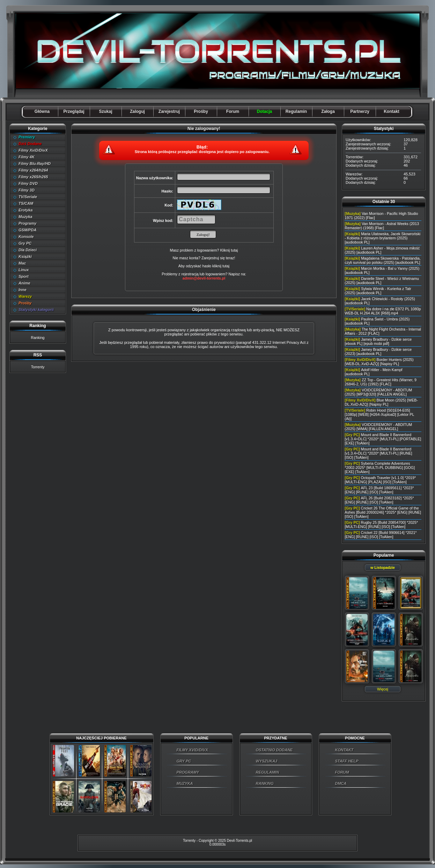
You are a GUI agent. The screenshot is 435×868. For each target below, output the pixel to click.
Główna (42, 111)
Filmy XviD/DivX (33, 150)
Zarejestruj (169, 111)
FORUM (342, 772)
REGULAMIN (268, 772)
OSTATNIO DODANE (274, 750)
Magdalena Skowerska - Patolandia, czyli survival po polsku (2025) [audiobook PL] (382, 260)
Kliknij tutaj (229, 250)
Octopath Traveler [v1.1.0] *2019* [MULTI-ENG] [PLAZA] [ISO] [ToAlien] (380, 480)
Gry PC (25, 243)
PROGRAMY (188, 772)
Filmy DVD (28, 183)
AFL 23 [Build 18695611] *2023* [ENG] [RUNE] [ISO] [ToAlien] (379, 490)
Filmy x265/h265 (33, 177)
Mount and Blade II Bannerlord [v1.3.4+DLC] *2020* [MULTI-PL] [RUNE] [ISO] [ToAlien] (378, 453)
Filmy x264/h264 (33, 170)
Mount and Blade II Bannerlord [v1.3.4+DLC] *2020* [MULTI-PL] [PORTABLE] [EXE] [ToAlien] (383, 439)
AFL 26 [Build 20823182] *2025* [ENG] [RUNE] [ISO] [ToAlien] (379, 500)
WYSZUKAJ (267, 761)
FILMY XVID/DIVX (192, 750)
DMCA (341, 783)
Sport (24, 276)
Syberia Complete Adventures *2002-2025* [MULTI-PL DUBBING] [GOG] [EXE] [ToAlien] (380, 468)
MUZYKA (185, 783)
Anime (24, 283)
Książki (25, 256)
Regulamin (296, 111)
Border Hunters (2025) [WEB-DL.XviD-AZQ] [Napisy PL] (379, 362)
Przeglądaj (74, 111)
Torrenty (38, 367)
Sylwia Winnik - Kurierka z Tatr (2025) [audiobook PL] (378, 291)
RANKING (265, 783)
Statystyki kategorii (36, 310)
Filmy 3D (27, 190)
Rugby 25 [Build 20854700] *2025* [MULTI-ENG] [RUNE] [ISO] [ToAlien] (381, 525)
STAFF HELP (347, 761)
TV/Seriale (28, 197)
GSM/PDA (27, 230)
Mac (22, 263)
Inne (23, 290)
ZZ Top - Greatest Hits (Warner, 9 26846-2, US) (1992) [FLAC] (381, 382)
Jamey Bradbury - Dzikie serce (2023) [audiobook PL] (378, 352)
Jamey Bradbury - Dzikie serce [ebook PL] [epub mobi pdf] (378, 341)
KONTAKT (344, 750)
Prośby (201, 111)
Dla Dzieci (28, 250)
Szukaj (105, 111)
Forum (233, 111)
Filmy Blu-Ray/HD (35, 164)
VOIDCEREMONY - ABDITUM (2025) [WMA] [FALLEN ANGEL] (378, 427)
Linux (24, 270)
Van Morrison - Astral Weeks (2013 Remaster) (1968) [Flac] (382, 226)
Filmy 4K (27, 157)
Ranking (38, 338)
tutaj (226, 266)
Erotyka (25, 210)
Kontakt (392, 111)
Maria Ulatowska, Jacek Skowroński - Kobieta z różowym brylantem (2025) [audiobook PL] (382, 238)
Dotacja (264, 111)
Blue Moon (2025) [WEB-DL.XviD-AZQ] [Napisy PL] (381, 402)
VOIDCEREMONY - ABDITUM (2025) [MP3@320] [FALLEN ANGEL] (378, 392)
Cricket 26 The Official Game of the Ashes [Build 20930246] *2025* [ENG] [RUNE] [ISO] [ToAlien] (383, 512)
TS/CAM (26, 203)
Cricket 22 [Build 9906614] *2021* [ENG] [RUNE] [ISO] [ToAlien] (381, 535)
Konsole (26, 237)
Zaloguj (137, 111)
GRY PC (184, 761)
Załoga (328, 111)
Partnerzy (360, 111)
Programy (27, 223)
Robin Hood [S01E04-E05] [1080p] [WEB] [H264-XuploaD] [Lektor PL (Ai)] (379, 414)
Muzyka (25, 217)
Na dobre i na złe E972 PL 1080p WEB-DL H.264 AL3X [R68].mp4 (383, 311)
